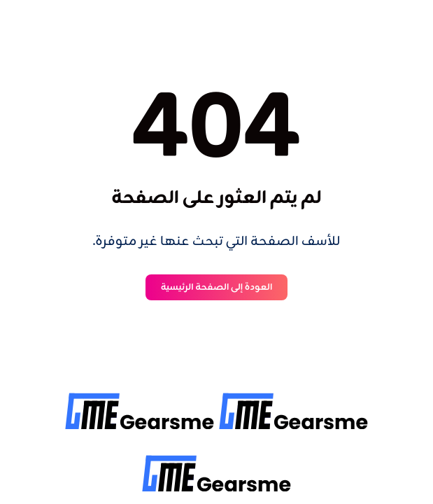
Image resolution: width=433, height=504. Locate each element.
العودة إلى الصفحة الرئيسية (217, 287)
